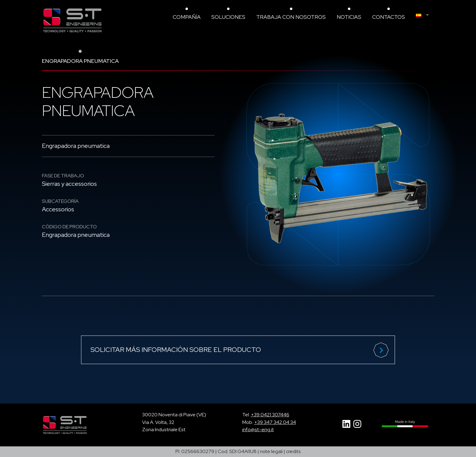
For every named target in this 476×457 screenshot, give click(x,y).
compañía (187, 17)
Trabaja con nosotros (291, 17)
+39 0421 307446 (270, 415)
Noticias (349, 17)
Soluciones (228, 17)
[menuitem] (425, 15)
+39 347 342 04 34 (275, 422)
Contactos (389, 17)
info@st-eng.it (258, 430)
